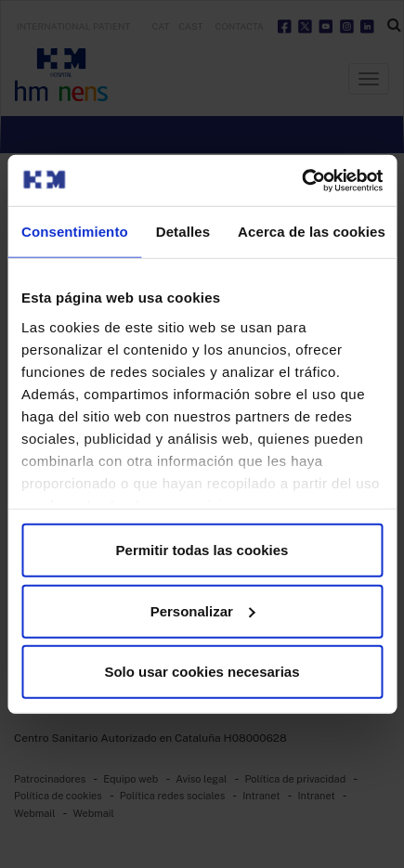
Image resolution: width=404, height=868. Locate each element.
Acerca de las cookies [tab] (312, 232)
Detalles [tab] (183, 232)
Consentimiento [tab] (75, 232)
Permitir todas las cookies (202, 550)
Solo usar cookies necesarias (202, 672)
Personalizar (203, 610)
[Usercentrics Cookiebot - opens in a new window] (301, 180)
